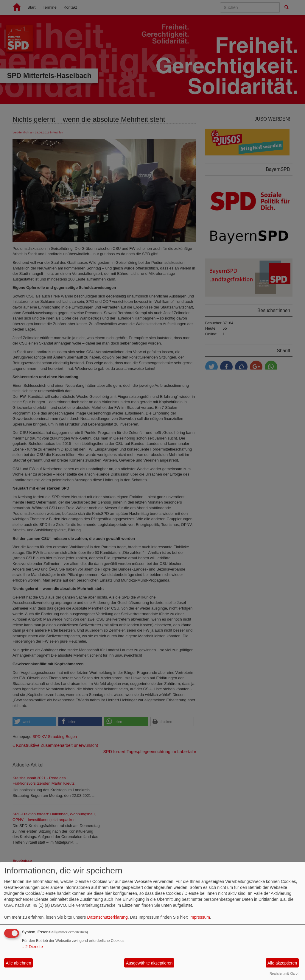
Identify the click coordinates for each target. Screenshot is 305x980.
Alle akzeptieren (282, 963)
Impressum (200, 917)
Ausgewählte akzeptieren (149, 963)
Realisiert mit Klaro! (284, 973)
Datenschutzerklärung (108, 917)
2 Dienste (32, 947)
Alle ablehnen (19, 963)
